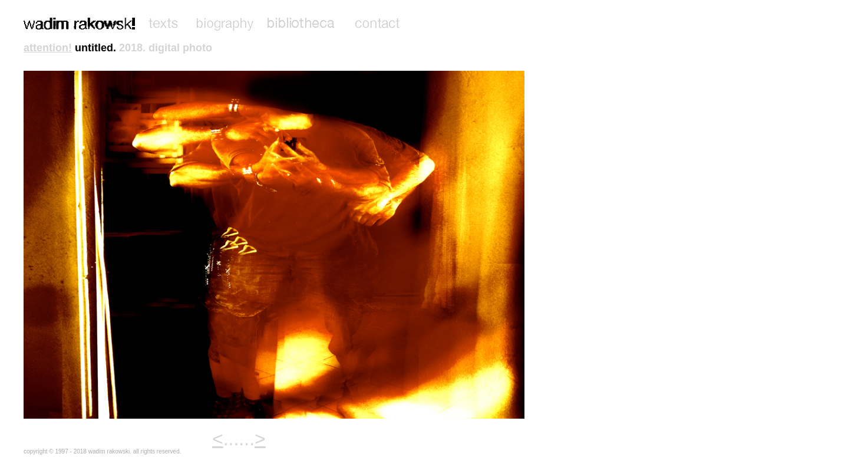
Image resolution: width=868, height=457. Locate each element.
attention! (48, 48)
